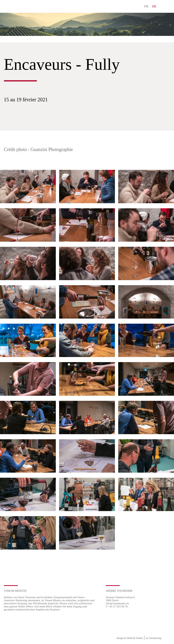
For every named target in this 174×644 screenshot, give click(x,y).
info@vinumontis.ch (117, 603)
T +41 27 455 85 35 (117, 606)
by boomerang (154, 638)
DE (154, 6)
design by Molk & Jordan (130, 638)
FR (146, 6)
